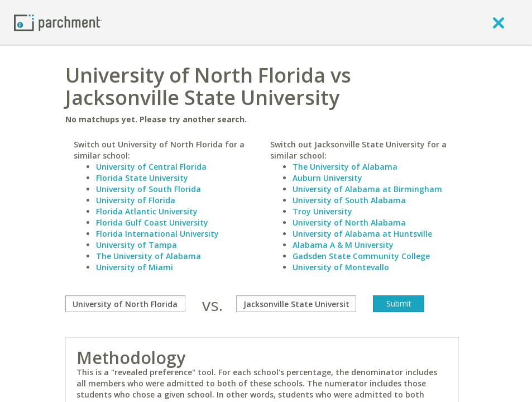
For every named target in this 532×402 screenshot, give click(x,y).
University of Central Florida (151, 167)
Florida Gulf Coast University (152, 222)
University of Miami (135, 267)
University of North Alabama (349, 222)
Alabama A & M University (343, 245)
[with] (296, 304)
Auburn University (327, 178)
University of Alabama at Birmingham (367, 189)
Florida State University (142, 178)
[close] (499, 22)
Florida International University (157, 234)
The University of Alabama (148, 256)
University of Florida (136, 200)
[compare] (125, 304)
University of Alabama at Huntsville (362, 234)
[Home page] (58, 22)
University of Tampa (136, 245)
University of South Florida (148, 189)
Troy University (322, 211)
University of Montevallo (341, 267)
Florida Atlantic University (147, 211)
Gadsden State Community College (361, 256)
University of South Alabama (349, 200)
